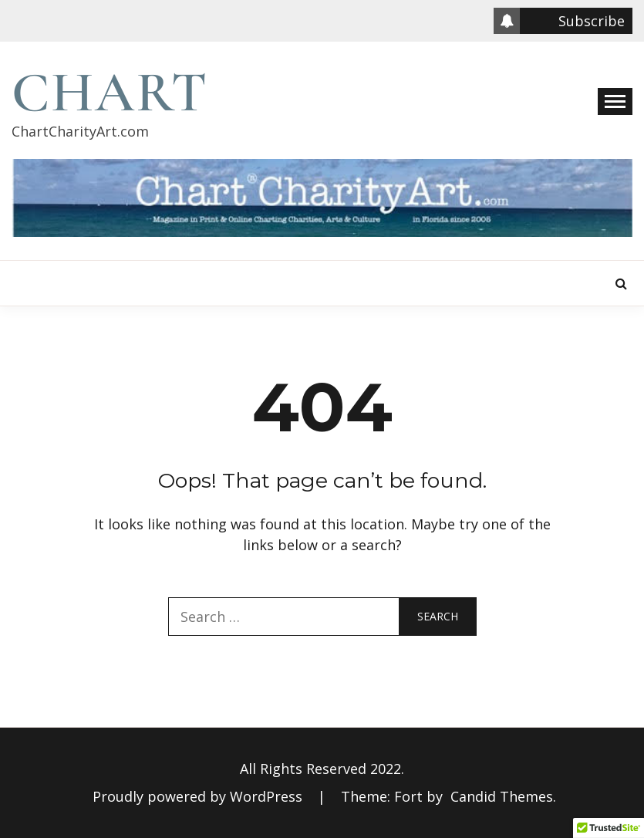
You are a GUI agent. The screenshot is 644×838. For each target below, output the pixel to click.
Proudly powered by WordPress (199, 796)
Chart (110, 93)
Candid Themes (502, 796)
